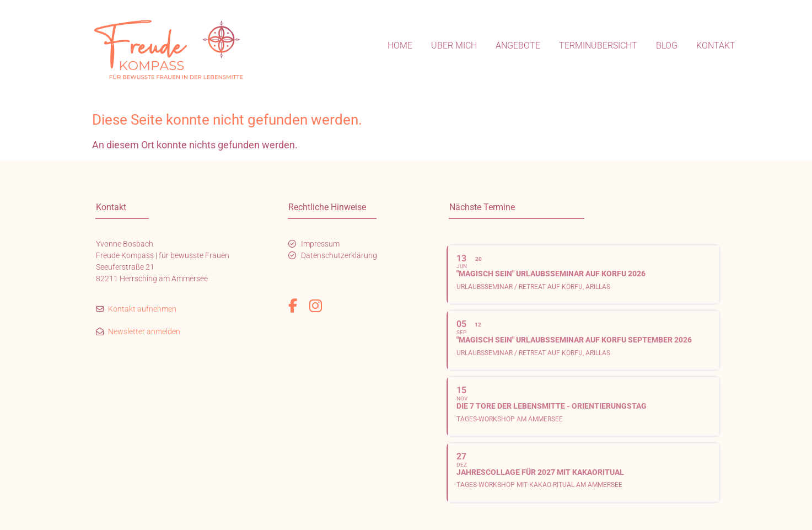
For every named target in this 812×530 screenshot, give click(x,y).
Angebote (518, 45)
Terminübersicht (598, 45)
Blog (667, 45)
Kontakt (716, 45)
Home (400, 45)
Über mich (454, 45)
